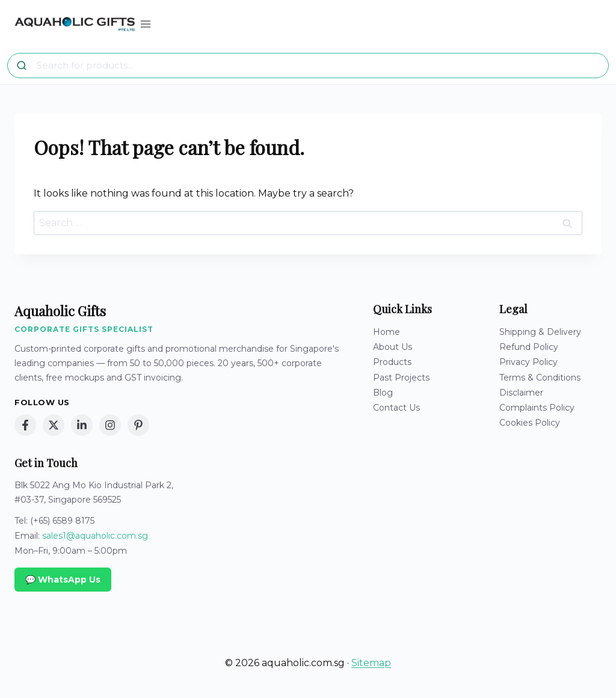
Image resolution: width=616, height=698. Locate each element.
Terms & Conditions (540, 378)
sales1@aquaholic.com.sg (95, 536)
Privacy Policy (528, 362)
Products (392, 362)
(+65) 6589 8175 (62, 521)
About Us (393, 347)
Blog (383, 393)
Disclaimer (521, 393)
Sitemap (371, 663)
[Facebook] (25, 425)
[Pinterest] (138, 425)
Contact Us (396, 408)
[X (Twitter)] (54, 425)
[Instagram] (110, 425)
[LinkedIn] (82, 425)
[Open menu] (146, 24)
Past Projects (401, 378)
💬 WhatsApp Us (63, 580)
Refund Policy (529, 347)
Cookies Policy (530, 423)
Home (387, 332)
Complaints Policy (537, 408)
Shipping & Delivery (540, 332)
